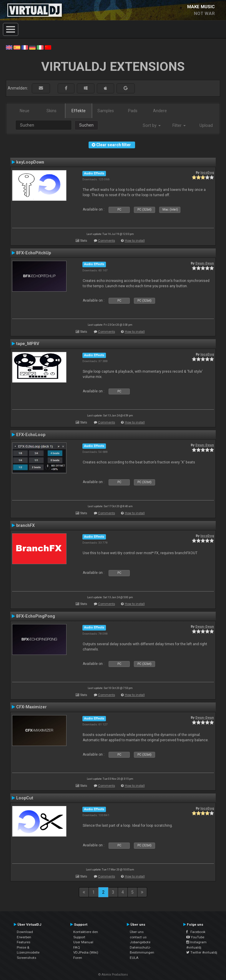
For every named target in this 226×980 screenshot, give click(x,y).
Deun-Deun (205, 263)
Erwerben (24, 937)
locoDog (207, 172)
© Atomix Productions (113, 975)
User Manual (83, 942)
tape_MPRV (28, 344)
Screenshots (26, 958)
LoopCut (25, 798)
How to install (135, 241)
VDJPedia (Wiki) (86, 952)
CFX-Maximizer (31, 707)
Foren (78, 958)
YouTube (195, 937)
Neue (25, 111)
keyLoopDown (30, 162)
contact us (138, 937)
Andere (160, 111)
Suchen (86, 125)
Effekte (79, 111)
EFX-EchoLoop (31, 435)
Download (25, 932)
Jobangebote (140, 942)
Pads (133, 111)
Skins (51, 111)
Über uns (137, 932)
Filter (179, 125)
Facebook (196, 932)
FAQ (77, 947)
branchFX (25, 525)
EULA (134, 958)
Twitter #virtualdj (202, 952)
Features (24, 942)
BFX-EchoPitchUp (34, 253)
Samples (106, 111)
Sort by (152, 125)
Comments (107, 241)
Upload (206, 125)
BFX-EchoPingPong (36, 616)
